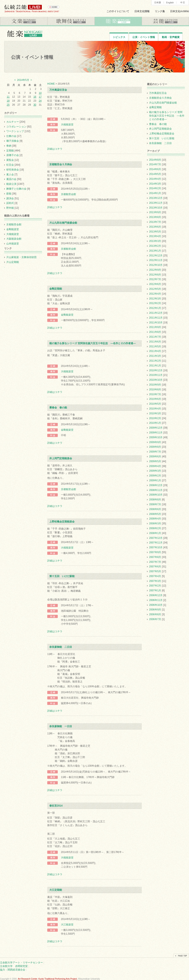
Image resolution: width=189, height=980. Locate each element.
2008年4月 (155, 519)
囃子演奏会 (13, 141)
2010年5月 (155, 404)
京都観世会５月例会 (61, 164)
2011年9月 (155, 327)
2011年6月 (155, 342)
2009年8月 (155, 447)
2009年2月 (155, 476)
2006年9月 (155, 610)
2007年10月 (156, 547)
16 (35, 97)
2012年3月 (155, 299)
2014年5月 (155, 174)
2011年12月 (156, 313)
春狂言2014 (56, 806)
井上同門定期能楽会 (61, 458)
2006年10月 (156, 605)
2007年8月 (155, 557)
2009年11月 (156, 433)
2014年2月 (155, 188)
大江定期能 (56, 890)
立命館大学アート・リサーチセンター (21, 963)
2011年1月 (155, 366)
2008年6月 (155, 509)
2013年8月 (155, 217)
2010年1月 (155, 423)
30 (35, 105)
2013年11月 (156, 203)
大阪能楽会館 (14, 239)
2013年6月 (155, 227)
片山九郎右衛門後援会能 (63, 223)
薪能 (9, 194)
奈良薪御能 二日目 (61, 647)
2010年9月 (155, 385)
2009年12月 (156, 428)
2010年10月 (156, 380)
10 (40, 93)
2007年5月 (155, 571)
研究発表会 (13, 170)
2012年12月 (156, 256)
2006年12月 (156, 595)
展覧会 (10, 160)
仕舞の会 (11, 136)
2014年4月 (155, 179)
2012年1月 (155, 308)
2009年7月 (155, 452)
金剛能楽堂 (67, 315)
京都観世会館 (68, 194)
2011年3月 (155, 356)
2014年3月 (155, 184)
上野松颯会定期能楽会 (62, 522)
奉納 (9, 146)
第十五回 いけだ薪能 (62, 576)
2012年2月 (155, 303)
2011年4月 (155, 351)
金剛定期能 (56, 289)
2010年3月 (155, 413)
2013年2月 (155, 246)
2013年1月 (155, 251)
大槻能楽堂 (67, 125)
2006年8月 (155, 614)
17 (40, 97)
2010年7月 (155, 394)
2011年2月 (155, 361)
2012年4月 (155, 294)
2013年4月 (155, 236)
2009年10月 (156, 437)
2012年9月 (155, 270)
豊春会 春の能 (58, 408)
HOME (51, 84)
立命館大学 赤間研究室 (14, 966)
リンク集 (160, 11)
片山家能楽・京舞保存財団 (21, 257)
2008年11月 (156, 490)
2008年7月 (155, 504)
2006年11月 (156, 600)
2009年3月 (155, 471)
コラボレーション (16, 127)
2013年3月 (155, 241)
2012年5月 (155, 289)
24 (40, 101)
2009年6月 (155, 457)
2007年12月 (156, 538)
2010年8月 (155, 390)
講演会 (10, 198)
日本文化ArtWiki (180, 11)
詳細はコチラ (55, 149)
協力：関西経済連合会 (13, 970)
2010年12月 (156, 370)
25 (8, 105)
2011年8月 (155, 332)
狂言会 (10, 165)
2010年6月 (155, 399)
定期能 (10, 151)
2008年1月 (155, 533)
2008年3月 (155, 523)
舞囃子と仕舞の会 (16, 189)
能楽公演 (11, 184)
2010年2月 (155, 418)
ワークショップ (15, 131)
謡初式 (10, 203)
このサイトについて (118, 11)
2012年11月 (156, 260)
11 (8, 97)
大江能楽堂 (67, 925)
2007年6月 (155, 567)
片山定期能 (13, 262)
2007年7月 (155, 562)
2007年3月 (155, 581)
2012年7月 (155, 279)
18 (8, 101)
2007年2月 (155, 586)
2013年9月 (155, 212)
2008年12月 (156, 485)
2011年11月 (156, 318)
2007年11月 (156, 543)
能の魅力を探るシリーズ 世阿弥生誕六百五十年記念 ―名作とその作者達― (93, 343)
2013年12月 (156, 198)
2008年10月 (156, 495)
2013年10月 (156, 208)
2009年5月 (155, 461)
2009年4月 (155, 466)
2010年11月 (156, 375)
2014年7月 (155, 164)
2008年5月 (155, 514)
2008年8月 (155, 500)
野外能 (10, 208)
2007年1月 (155, 590)
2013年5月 (155, 232)
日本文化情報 (142, 11)
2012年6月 (155, 284)
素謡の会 (11, 179)
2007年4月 (155, 576)
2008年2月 (155, 528)
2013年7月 (155, 222)
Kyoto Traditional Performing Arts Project (58, 979)
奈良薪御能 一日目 (61, 726)
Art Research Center (28, 979)
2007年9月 (155, 552)
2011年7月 (155, 337)
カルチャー (13, 122)
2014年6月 (155, 169)
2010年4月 (155, 409)
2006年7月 (155, 619)
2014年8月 (155, 160)
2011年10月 (156, 323)
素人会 (10, 174)
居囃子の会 (13, 155)
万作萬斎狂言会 (58, 90)
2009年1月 (155, 480)
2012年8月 (155, 275)
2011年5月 (155, 346)
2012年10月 (156, 265)
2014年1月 (155, 193)
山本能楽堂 (13, 244)
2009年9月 (155, 442)
